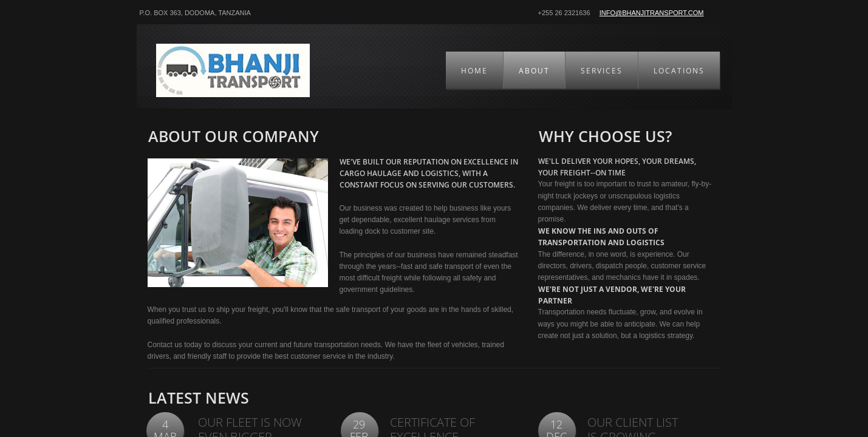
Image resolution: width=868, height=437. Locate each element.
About (534, 71)
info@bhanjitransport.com (652, 13)
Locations (679, 71)
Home (474, 71)
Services (602, 71)
